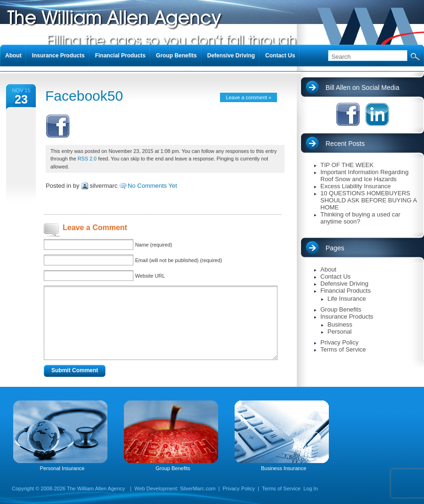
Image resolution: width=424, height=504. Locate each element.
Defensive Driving (344, 284)
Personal (339, 332)
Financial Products (346, 291)
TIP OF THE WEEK (347, 165)
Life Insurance (347, 299)
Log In (311, 488)
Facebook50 (84, 96)
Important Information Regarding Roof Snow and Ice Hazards (364, 176)
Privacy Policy (339, 342)
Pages (335, 248)
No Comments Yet (152, 186)
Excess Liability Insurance (356, 186)
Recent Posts (345, 144)
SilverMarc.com (198, 488)
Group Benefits (341, 309)
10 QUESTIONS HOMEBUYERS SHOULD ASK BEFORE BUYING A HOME (368, 200)
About (328, 269)
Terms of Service (343, 349)
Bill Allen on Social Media (362, 88)
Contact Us (335, 276)
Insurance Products (347, 316)
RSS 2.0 (87, 159)
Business (340, 324)
